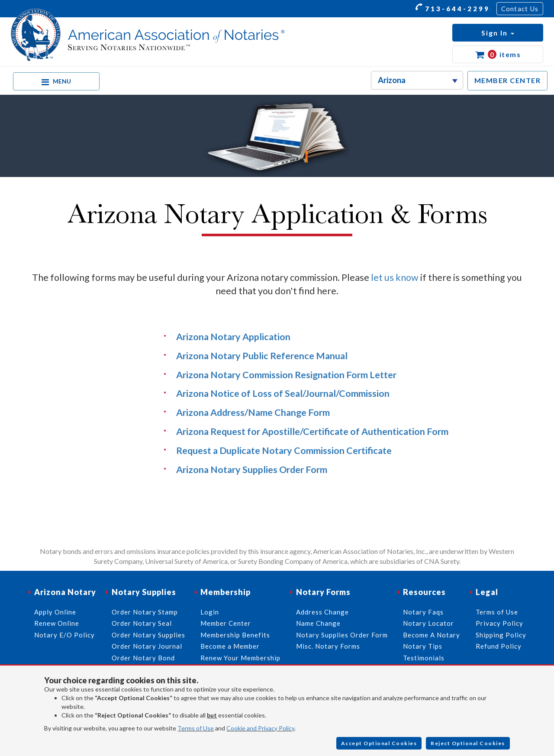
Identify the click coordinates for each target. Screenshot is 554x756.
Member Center (226, 623)
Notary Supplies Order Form (342, 635)
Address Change (322, 612)
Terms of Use (196, 728)
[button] (498, 33)
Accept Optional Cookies (379, 743)
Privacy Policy (499, 623)
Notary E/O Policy (64, 635)
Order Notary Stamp (145, 612)
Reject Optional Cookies (468, 743)
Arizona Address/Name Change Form (253, 412)
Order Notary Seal (142, 623)
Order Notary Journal (147, 646)
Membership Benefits (235, 635)
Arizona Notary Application (233, 337)
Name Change (318, 623)
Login (210, 612)
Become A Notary (432, 635)
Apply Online (55, 612)
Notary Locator (428, 623)
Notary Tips (423, 646)
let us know (395, 277)
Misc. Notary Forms (328, 646)
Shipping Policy (501, 635)
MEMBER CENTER (508, 80)
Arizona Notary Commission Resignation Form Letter (286, 375)
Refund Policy (499, 646)
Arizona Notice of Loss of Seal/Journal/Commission (283, 393)
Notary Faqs (423, 612)
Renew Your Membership (240, 658)
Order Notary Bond (143, 658)
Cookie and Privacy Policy (260, 728)
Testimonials (424, 658)
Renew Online (57, 623)
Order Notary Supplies (148, 635)
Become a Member (230, 646)
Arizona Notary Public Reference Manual (262, 356)
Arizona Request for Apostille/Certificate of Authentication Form (312, 431)
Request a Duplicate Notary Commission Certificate (284, 450)
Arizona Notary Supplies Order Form (252, 470)
